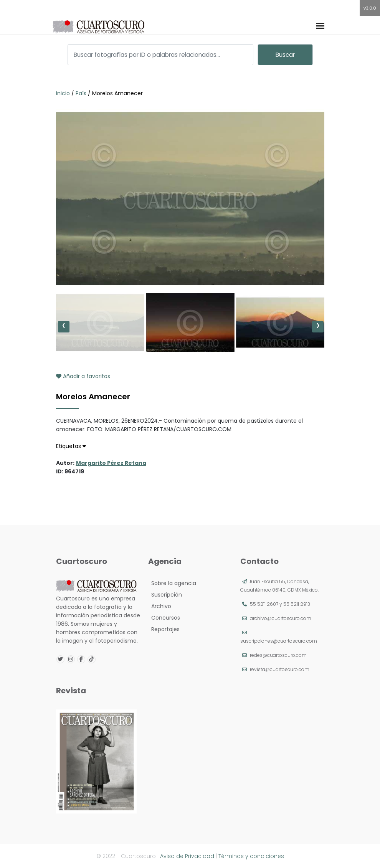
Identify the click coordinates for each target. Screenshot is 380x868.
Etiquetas (71, 446)
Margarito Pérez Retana (111, 463)
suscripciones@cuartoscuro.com (279, 641)
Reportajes (164, 629)
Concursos (164, 618)
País (81, 93)
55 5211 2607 (264, 604)
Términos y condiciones (251, 856)
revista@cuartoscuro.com (280, 669)
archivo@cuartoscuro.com (281, 618)
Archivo (160, 606)
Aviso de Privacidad (187, 856)
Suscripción (165, 595)
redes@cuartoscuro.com (278, 655)
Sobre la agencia (172, 583)
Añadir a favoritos (83, 376)
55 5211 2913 (297, 604)
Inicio (64, 93)
